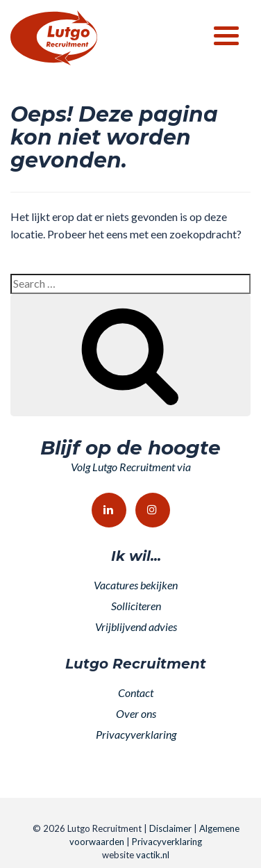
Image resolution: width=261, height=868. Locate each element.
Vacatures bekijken (136, 585)
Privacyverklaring (136, 734)
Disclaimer (170, 828)
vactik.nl (153, 855)
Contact (136, 693)
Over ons (136, 713)
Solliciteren (136, 606)
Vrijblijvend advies (136, 627)
